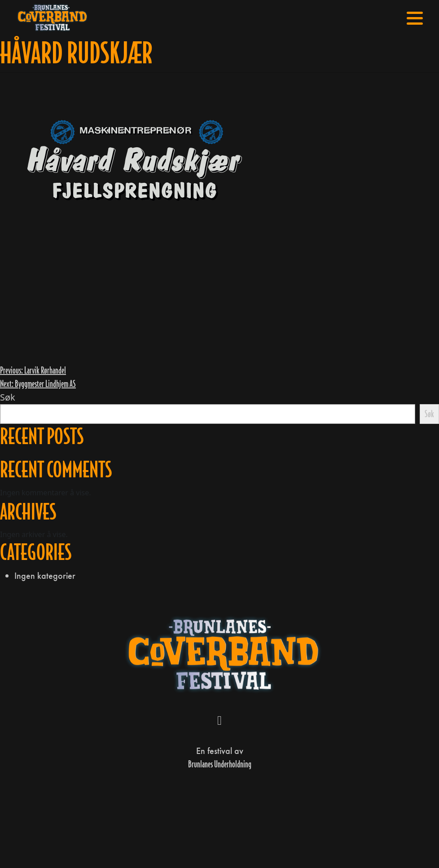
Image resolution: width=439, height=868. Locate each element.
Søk (8, 397)
